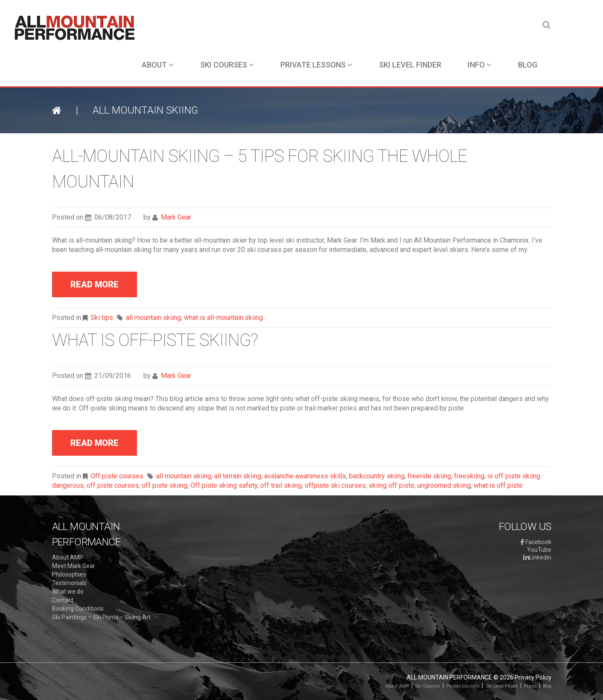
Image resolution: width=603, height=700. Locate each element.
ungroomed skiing (444, 485)
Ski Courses (227, 65)
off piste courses (113, 485)
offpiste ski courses (335, 485)
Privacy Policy (533, 677)
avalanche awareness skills (305, 476)
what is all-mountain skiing (223, 318)
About (158, 65)
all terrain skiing (238, 476)
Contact (63, 600)
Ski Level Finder (410, 65)
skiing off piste (392, 485)
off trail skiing (281, 485)
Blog (528, 65)
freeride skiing (429, 476)
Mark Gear (176, 217)
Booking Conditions (78, 609)
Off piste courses (117, 476)
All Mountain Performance (449, 677)
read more (95, 284)
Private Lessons (316, 65)
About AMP (68, 557)
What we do (68, 592)
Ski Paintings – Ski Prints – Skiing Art (101, 617)
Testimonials (69, 583)
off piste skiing (165, 485)
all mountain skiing (153, 318)
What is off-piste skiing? (155, 340)
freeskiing (469, 476)
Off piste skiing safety (224, 485)
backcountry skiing (377, 476)
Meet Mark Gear (74, 566)
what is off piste (498, 485)
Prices (530, 686)
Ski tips (102, 318)
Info (480, 65)
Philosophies (69, 574)
